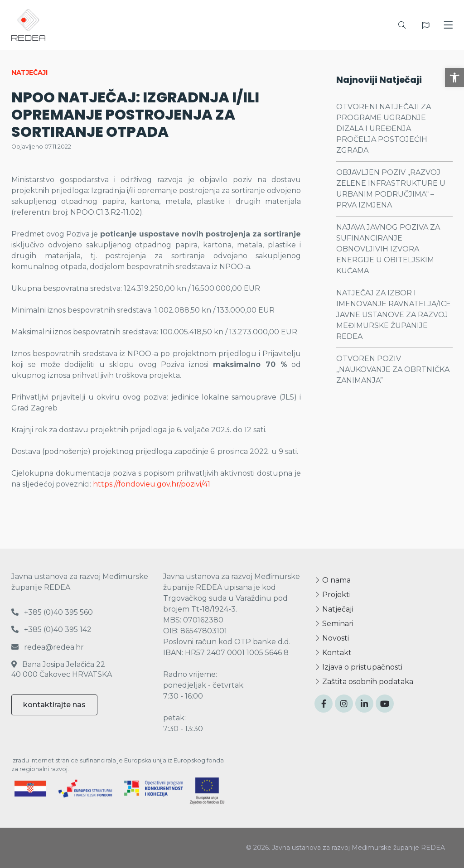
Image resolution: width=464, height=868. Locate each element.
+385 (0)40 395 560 (52, 612)
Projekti (333, 595)
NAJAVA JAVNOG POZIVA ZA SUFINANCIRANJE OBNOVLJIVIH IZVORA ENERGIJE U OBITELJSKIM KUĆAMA (388, 249)
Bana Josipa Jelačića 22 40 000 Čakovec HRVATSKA (62, 669)
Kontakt (333, 653)
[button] (454, 77)
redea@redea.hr (48, 647)
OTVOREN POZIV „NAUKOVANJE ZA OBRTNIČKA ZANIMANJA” (393, 369)
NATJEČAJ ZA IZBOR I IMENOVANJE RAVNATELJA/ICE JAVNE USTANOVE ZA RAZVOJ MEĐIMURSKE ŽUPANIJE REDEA (394, 315)
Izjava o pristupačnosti (358, 667)
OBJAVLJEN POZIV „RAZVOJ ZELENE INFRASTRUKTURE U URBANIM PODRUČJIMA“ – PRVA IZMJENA (391, 189)
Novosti (332, 638)
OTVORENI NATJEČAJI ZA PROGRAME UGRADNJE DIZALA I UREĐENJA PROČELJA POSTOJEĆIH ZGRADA (384, 128)
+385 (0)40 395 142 (51, 629)
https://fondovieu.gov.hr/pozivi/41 (152, 484)
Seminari (334, 624)
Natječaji (334, 609)
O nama (333, 580)
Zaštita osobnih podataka (364, 682)
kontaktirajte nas (54, 705)
